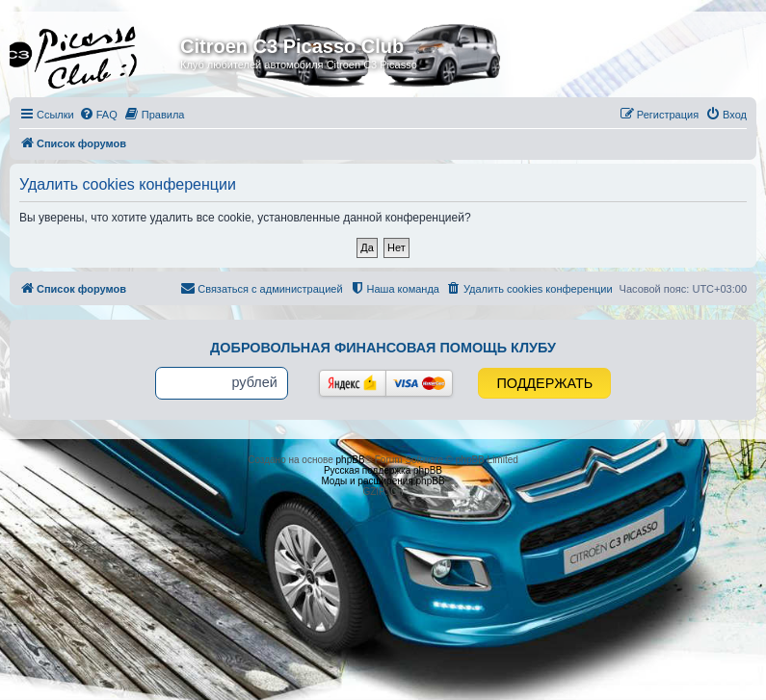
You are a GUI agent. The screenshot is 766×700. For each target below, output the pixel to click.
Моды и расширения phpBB (383, 481)
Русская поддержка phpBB (383, 470)
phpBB (351, 460)
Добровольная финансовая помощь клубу (383, 348)
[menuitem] (98, 115)
